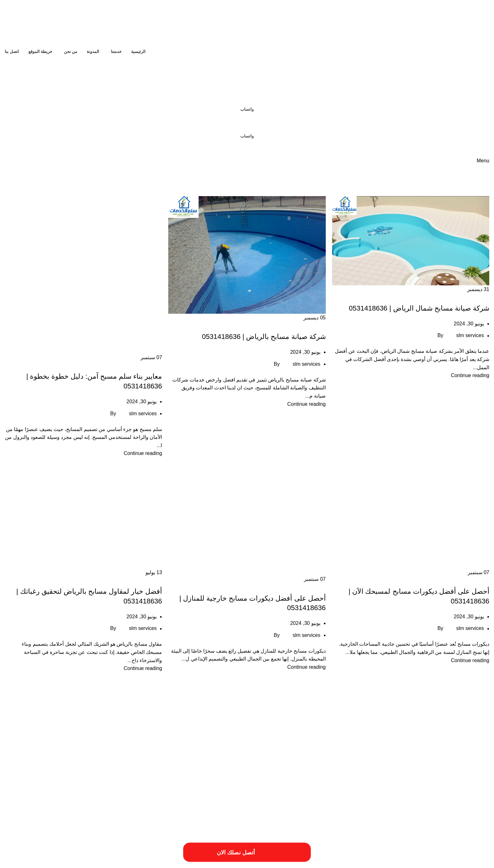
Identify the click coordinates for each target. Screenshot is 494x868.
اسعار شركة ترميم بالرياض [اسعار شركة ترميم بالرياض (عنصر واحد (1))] (215, 745)
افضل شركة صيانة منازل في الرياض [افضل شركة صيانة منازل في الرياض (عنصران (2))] (420, 756)
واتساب (247, 109)
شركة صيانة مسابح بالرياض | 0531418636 (264, 337)
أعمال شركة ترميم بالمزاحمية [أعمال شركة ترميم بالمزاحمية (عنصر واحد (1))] (314, 733)
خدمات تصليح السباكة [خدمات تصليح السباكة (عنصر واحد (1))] (38, 758)
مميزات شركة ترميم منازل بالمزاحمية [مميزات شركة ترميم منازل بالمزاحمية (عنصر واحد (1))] (128, 779)
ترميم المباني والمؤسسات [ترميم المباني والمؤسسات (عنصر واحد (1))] (199, 758)
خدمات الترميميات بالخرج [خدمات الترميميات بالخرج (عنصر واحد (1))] (120, 758)
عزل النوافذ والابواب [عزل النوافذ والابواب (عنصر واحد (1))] (173, 771)
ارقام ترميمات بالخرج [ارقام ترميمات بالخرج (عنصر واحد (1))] (331, 745)
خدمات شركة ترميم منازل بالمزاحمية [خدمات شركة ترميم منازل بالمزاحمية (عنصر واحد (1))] (416, 771)
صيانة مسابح (476, 297)
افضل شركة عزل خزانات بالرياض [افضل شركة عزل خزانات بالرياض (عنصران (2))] (284, 756)
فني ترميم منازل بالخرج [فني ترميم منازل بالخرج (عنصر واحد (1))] (69, 771)
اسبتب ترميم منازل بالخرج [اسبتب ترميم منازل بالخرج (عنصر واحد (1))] (255, 745)
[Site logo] (450, 23)
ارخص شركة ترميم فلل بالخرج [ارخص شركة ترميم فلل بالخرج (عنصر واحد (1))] (141, 733)
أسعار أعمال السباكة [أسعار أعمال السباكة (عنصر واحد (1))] (442, 733)
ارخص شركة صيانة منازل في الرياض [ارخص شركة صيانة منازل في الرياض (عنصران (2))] (419, 743)
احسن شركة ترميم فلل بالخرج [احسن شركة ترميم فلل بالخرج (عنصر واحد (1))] (229, 733)
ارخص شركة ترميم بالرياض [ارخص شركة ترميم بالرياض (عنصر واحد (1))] (185, 733)
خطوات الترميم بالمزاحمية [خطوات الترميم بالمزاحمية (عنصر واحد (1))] (280, 771)
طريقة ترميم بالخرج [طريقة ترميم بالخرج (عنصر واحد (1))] (244, 771)
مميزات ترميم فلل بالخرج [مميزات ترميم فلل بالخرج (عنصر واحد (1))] (277, 779)
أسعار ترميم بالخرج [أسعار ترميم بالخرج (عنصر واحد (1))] (381, 733)
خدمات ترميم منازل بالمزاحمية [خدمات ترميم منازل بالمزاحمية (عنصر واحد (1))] (78, 758)
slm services (470, 336)
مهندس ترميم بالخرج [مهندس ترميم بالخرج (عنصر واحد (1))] (84, 779)
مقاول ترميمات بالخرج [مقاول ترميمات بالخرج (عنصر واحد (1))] (474, 779)
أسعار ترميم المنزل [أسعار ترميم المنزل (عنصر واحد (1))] (411, 733)
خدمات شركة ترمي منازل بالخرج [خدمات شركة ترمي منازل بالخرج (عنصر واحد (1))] (364, 771)
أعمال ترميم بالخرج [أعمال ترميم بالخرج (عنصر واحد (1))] (351, 733)
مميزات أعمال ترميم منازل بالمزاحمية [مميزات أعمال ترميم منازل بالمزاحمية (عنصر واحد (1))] (361, 779)
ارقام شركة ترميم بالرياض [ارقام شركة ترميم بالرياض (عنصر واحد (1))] (295, 745)
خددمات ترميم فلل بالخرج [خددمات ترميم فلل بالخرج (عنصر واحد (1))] (159, 758)
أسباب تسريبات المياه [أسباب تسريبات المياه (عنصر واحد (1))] (474, 733)
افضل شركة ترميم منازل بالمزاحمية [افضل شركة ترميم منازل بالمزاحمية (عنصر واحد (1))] (119, 745)
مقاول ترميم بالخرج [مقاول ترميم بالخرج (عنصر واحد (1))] (441, 779)
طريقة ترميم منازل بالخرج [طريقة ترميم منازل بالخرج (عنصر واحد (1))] (209, 771)
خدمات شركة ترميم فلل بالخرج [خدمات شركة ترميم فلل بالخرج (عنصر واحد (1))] (467, 771)
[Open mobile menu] (483, 161)
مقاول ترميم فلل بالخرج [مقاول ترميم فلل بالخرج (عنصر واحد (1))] (407, 779)
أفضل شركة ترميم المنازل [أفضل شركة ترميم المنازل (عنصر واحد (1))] (271, 733)
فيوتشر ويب (17, 861)
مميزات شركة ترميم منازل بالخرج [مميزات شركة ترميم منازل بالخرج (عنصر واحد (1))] (181, 779)
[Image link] (68, 826)
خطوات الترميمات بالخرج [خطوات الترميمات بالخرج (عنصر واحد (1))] (319, 771)
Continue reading (470, 375)
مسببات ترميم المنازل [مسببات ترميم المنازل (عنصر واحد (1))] (34, 771)
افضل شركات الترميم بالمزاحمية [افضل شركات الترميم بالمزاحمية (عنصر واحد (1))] (170, 745)
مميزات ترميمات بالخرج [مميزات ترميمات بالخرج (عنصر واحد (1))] (314, 779)
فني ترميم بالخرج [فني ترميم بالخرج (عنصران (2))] (122, 769)
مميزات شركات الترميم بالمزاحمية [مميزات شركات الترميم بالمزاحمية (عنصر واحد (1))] (232, 779)
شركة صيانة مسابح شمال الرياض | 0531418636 (419, 308)
